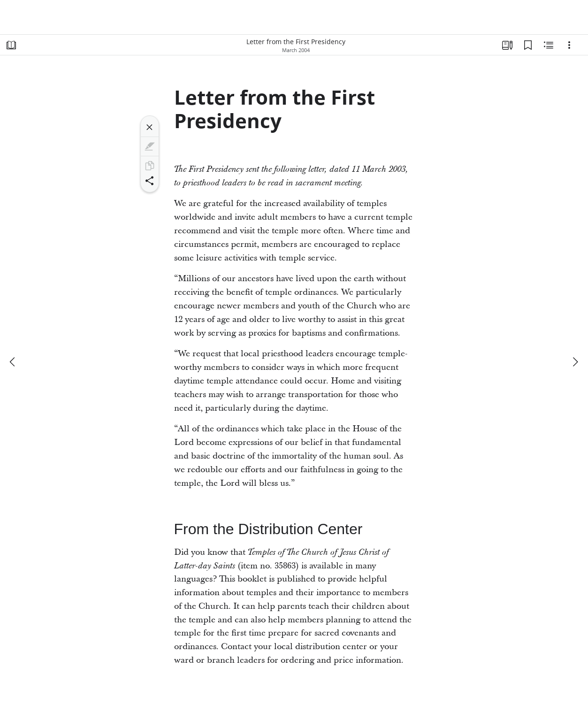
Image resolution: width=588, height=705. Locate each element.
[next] (575, 362)
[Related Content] (549, 45)
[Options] (569, 45)
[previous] (13, 362)
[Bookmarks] (528, 45)
